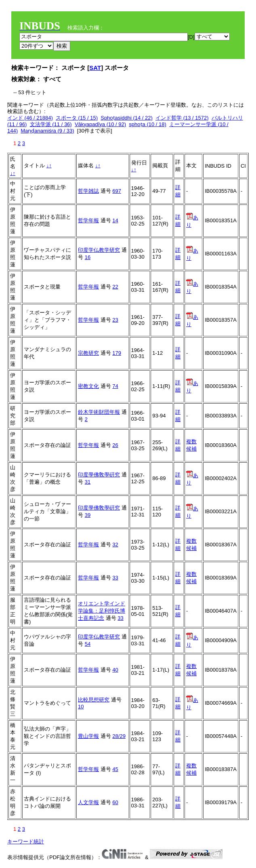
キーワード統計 (26, 842)
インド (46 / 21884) (30, 118)
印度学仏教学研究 (99, 250)
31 (88, 482)
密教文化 (88, 386)
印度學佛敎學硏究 (99, 475)
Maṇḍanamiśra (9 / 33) (47, 131)
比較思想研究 (94, 700)
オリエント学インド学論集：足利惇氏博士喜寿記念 (102, 611)
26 (115, 445)
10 (81, 707)
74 (115, 386)
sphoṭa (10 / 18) (147, 124)
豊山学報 (88, 736)
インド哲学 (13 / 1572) (182, 118)
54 (88, 644)
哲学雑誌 (88, 191)
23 (115, 320)
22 (115, 287)
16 (88, 257)
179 (117, 353)
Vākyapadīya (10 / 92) (100, 124)
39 (88, 515)
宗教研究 (88, 353)
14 (115, 220)
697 (117, 191)
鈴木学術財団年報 (99, 412)
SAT (95, 68)
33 (115, 578)
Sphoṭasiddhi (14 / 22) (127, 118)
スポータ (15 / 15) (77, 118)
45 (115, 769)
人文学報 (88, 802)
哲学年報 (88, 220)
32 (115, 545)
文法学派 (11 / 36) (51, 124)
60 (115, 802)
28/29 (119, 736)
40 (115, 670)
